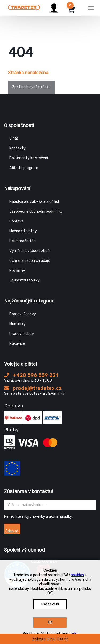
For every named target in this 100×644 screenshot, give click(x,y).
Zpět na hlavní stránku (31, 87)
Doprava (17, 221)
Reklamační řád (23, 241)
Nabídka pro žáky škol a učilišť (34, 202)
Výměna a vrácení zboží (30, 251)
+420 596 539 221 (31, 375)
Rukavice (17, 344)
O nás (14, 138)
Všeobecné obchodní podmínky (36, 211)
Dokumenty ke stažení (29, 158)
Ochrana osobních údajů (30, 261)
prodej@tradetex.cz (33, 388)
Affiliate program (24, 168)
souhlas (77, 575)
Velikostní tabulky (25, 280)
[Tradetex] (24, 7)
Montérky (17, 324)
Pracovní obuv (22, 334)
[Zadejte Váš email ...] (50, 505)
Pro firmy (17, 270)
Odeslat (12, 531)
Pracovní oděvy (23, 314)
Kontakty (17, 148)
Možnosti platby (23, 231)
